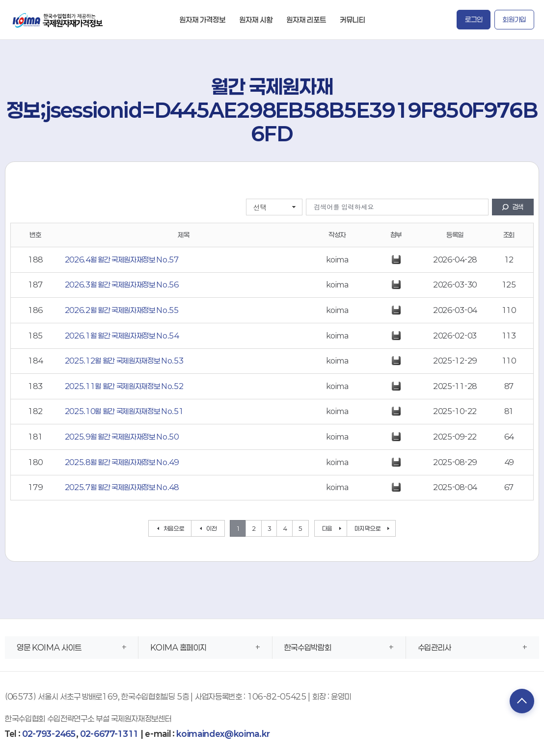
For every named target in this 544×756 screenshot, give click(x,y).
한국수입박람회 (308, 647)
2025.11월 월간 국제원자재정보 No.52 (124, 386)
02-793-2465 (49, 734)
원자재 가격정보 (202, 20)
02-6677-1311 (109, 734)
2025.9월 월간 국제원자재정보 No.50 (122, 437)
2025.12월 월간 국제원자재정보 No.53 (124, 361)
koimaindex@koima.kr (223, 734)
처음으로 (174, 528)
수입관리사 (435, 647)
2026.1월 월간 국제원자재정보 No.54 (122, 336)
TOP (522, 701)
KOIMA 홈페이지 (178, 647)
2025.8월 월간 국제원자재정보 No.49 (122, 462)
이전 (211, 528)
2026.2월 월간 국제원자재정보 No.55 (122, 310)
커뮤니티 (353, 20)
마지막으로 (367, 528)
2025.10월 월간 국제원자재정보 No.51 (124, 411)
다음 (327, 528)
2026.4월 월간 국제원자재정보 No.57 (122, 260)
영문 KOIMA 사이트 (49, 647)
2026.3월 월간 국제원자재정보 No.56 (122, 285)
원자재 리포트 (306, 20)
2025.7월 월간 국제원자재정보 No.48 (122, 487)
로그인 (474, 19)
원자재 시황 (256, 20)
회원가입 (514, 19)
